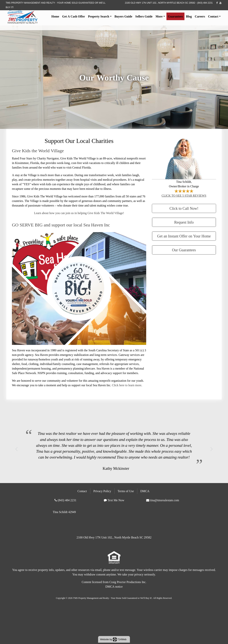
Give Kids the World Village (38, 150)
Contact (213, 17)
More (159, 17)
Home (55, 17)
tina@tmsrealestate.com (165, 500)
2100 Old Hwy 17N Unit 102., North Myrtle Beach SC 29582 (160, 3)
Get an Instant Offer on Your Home (184, 236)
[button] (16, 449)
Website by (113, 639)
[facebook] (217, 3)
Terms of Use (126, 491)
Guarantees (175, 17)
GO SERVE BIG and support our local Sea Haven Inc (61, 225)
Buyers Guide (123, 17)
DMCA (145, 491)
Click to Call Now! (184, 208)
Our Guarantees (184, 250)
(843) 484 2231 (205, 3)
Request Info (184, 222)
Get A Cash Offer (73, 17)
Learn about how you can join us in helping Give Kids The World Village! (79, 213)
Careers (200, 17)
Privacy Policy (102, 491)
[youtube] (220, 3)
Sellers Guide (144, 17)
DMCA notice (114, 586)
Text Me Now (116, 500)
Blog (189, 17)
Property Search (99, 17)
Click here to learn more (127, 385)
